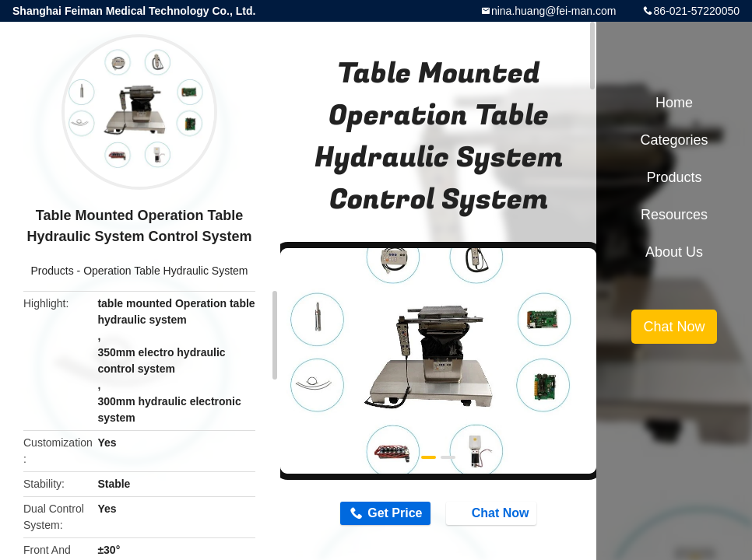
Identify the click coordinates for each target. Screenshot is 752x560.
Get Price (395, 513)
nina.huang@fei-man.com (554, 11)
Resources (674, 215)
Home (674, 103)
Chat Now (493, 513)
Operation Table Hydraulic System (165, 271)
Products (52, 271)
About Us (674, 252)
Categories (674, 140)
